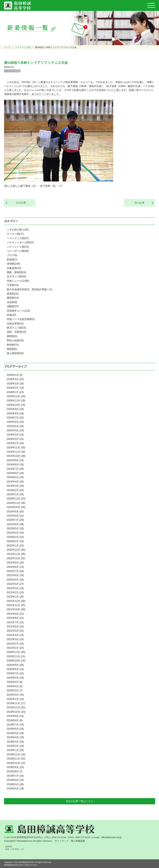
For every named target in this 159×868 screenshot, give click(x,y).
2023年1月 (15, 546)
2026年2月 (15, 388)
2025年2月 (15, 439)
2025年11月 (16, 401)
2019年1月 (15, 750)
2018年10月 (16, 763)
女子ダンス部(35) (17, 276)
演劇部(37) (13, 306)
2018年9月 (15, 767)
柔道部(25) (13, 294)
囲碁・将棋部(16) (17, 272)
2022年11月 (16, 554)
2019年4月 (15, 737)
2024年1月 (15, 494)
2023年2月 (15, 541)
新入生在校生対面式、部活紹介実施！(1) (30, 289)
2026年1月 (15, 392)
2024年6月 (15, 473)
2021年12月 (16, 601)
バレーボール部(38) (18, 251)
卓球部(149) (13, 264)
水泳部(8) (12, 302)
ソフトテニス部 (23, 47)
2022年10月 (16, 558)
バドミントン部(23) (18, 247)
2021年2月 (15, 644)
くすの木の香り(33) (18, 230)
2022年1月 (15, 597)
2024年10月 (16, 456)
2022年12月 (16, 550)
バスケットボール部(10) (20, 242)
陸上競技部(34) (15, 353)
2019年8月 (15, 720)
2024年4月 (15, 482)
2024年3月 (15, 486)
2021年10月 (16, 609)
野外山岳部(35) (15, 340)
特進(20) (12, 315)
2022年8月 (15, 567)
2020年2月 (15, 695)
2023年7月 (15, 520)
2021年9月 (15, 614)
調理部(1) (12, 336)
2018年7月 (15, 776)
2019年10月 (16, 712)
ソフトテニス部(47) (18, 238)
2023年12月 (16, 499)
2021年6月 (15, 627)
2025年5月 (15, 426)
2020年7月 (15, 673)
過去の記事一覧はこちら (79, 801)
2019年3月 (15, 742)
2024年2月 (15, 490)
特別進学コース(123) (18, 311)
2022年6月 (15, 575)
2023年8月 (15, 516)
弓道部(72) (13, 285)
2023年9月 (15, 512)
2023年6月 (15, 524)
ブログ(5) (12, 255)
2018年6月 (15, 780)
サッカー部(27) (15, 234)
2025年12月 (16, 396)
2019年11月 (16, 707)
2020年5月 (15, 682)
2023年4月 (15, 533)
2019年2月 (15, 746)
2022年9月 (15, 563)
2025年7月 (15, 418)
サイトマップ (62, 841)
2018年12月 (16, 754)
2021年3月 (15, 639)
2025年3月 (15, 435)
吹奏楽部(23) (14, 268)
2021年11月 (16, 605)
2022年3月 (15, 588)
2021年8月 (15, 618)
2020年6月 (15, 678)
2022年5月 (15, 580)
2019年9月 (15, 716)
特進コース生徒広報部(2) (21, 319)
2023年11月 (16, 503)
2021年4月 (15, 635)
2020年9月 (15, 665)
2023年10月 (16, 507)
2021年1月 (15, 648)
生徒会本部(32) (15, 323)
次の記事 (20, 203)
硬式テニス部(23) (17, 328)
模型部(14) (13, 298)
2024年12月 (16, 448)
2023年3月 (15, 537)
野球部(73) (13, 345)
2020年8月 (15, 669)
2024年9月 (15, 460)
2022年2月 (15, 592)
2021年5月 (15, 631)
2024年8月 (15, 465)
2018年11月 (16, 759)
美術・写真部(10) (17, 332)
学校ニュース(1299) (18, 281)
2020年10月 (16, 661)
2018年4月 (15, 789)
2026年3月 (15, 384)
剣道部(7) (12, 260)
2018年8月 (15, 771)
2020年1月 (15, 699)
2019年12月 (16, 703)
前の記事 (141, 203)
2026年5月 (15, 375)
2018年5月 (15, 784)
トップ (7, 47)
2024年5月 (15, 477)
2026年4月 (15, 379)
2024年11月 (16, 452)
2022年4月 (15, 584)
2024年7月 (15, 469)
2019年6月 (15, 729)
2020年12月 (16, 652)
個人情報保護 (78, 841)
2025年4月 (15, 430)
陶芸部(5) (12, 349)
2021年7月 (15, 622)
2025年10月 (16, 405)
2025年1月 (15, 443)
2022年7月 (15, 571)
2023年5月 (15, 528)
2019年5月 (15, 733)
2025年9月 (15, 409)
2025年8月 (15, 413)
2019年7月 (15, 725)
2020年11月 (16, 656)
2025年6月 (15, 422)
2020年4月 (15, 686)
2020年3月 (15, 690)
